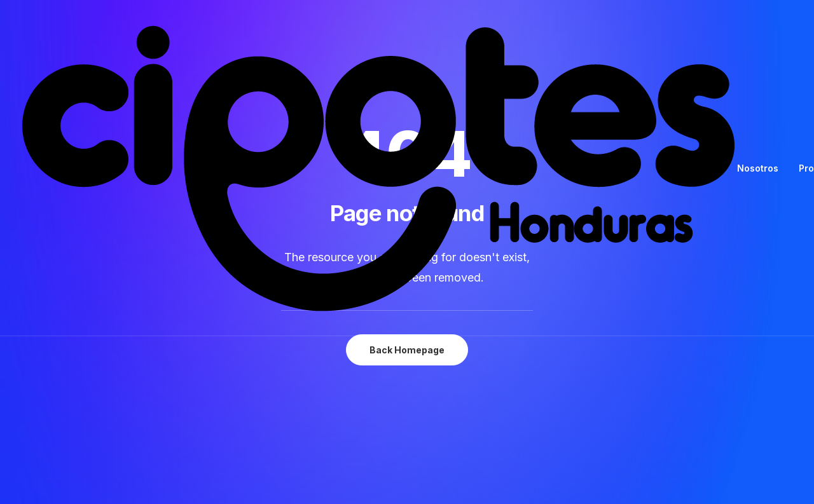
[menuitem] (762, 168)
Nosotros (758, 168)
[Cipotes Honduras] (379, 168)
